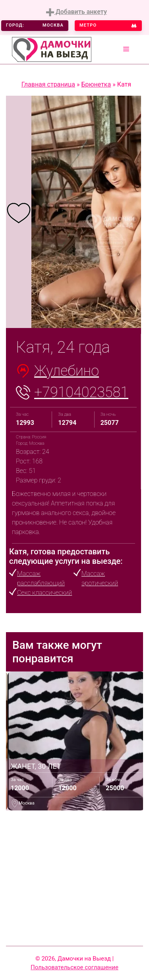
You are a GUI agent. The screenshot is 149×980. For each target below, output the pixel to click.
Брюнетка (96, 84)
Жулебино (67, 371)
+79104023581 (81, 392)
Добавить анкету (76, 12)
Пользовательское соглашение (74, 967)
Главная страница (48, 84)
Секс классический (45, 593)
